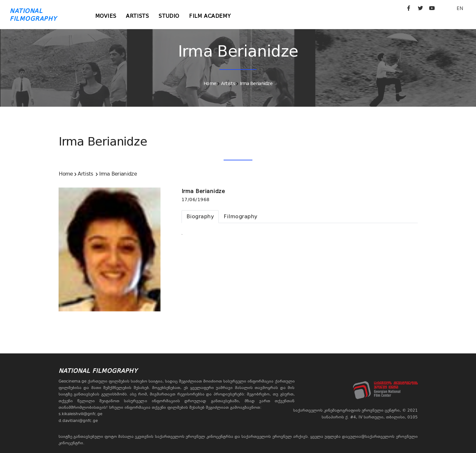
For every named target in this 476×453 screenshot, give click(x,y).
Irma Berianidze (256, 83)
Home (210, 83)
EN (460, 8)
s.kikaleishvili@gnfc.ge (80, 414)
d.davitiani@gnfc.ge (78, 421)
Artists (137, 16)
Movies (106, 16)
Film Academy (210, 16)
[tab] (200, 217)
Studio (169, 16)
